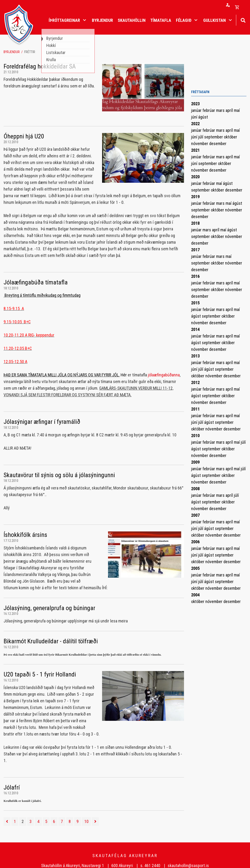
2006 (195, 542)
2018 (195, 223)
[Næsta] (95, 822)
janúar (197, 110)
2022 (195, 124)
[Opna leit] (243, 20)
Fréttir (30, 52)
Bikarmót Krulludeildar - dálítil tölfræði (51, 641)
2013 (195, 356)
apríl (230, 110)
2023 (195, 104)
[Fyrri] (7, 822)
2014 (195, 329)
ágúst (203, 117)
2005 (195, 568)
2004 (195, 595)
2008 (195, 489)
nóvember (200, 144)
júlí (201, 137)
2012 (195, 382)
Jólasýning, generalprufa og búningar (49, 608)
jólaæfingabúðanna (164, 375)
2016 (195, 276)
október (231, 137)
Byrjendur (12, 52)
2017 (195, 250)
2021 (195, 150)
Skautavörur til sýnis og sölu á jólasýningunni (59, 475)
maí (237, 110)
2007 (195, 515)
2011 (195, 409)
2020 (195, 177)
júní (195, 117)
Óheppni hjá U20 (24, 136)
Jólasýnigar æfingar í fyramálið (42, 422)
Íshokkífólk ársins (25, 535)
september (214, 137)
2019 (195, 197)
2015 (195, 303)
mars (221, 110)
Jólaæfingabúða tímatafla (36, 282)
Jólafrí (12, 787)
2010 (195, 436)
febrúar (209, 110)
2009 (195, 462)
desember (218, 144)
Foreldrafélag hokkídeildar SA (40, 66)
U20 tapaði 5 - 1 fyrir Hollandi (40, 674)
